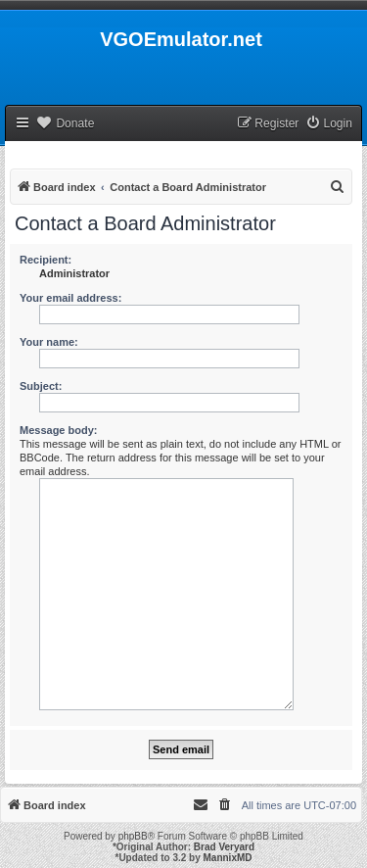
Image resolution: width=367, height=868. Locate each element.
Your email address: (70, 298)
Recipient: (46, 260)
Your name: (49, 342)
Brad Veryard (224, 847)
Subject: (41, 386)
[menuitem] (329, 124)
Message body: (58, 430)
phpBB (133, 836)
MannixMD (228, 858)
